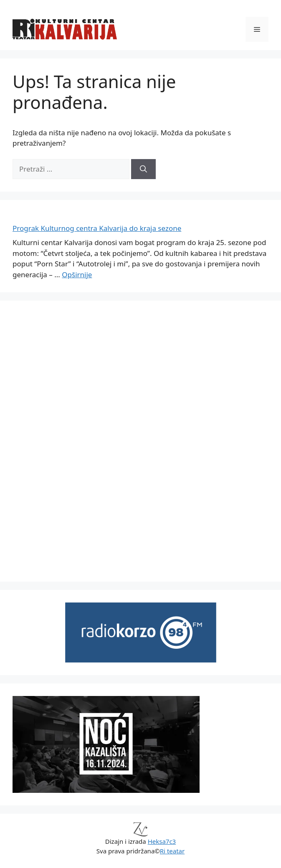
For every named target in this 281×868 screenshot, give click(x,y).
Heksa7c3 (162, 841)
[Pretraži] (143, 169)
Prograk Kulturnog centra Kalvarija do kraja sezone (97, 228)
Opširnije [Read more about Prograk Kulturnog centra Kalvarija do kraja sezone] (77, 275)
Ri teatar (172, 851)
